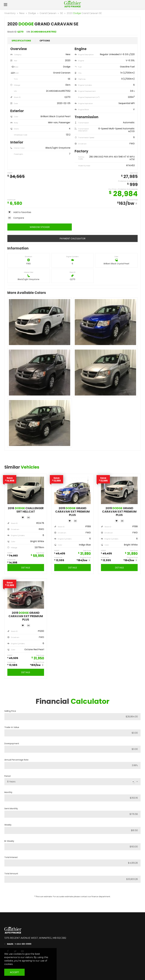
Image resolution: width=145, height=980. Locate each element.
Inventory (10, 13)
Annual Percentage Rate (16, 760)
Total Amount (11, 874)
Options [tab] (45, 41)
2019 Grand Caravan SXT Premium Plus (72, 512)
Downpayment (12, 744)
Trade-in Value (12, 727)
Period (7, 776)
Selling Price (10, 711)
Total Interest (11, 857)
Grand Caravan (48, 13)
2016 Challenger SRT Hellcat (26, 510)
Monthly (8, 792)
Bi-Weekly (9, 841)
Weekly (8, 825)
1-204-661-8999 (21, 944)
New (22, 13)
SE (62, 13)
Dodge (32, 13)
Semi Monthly (11, 809)
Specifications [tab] (21, 41)
